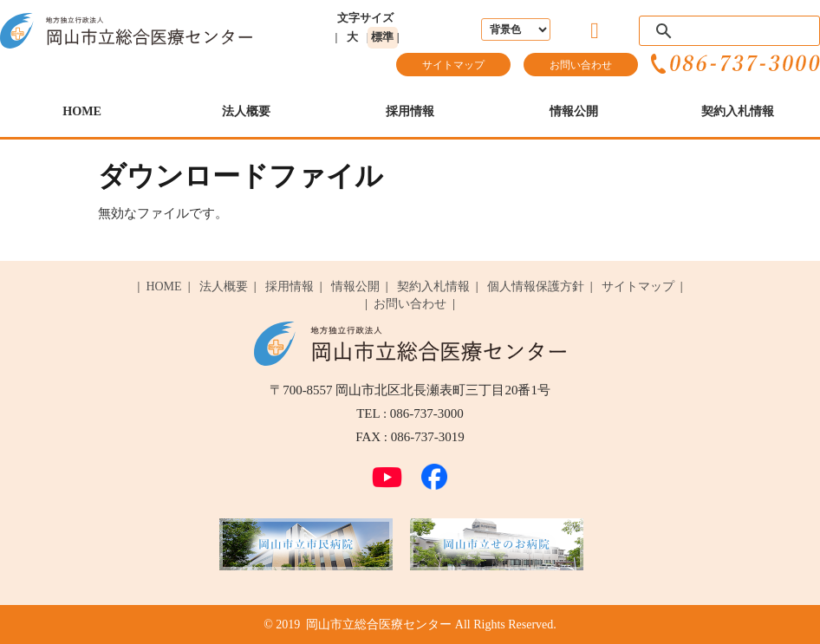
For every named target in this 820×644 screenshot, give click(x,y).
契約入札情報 (738, 111)
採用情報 (410, 111)
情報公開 (574, 111)
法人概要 (246, 111)
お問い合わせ (581, 65)
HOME (82, 111)
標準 (382, 37)
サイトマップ (453, 65)
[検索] (727, 31)
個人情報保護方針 (536, 286)
